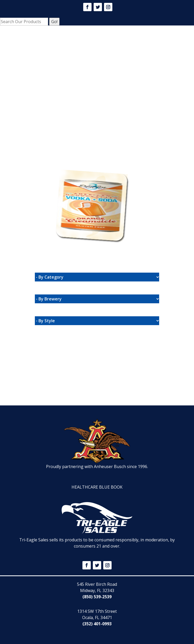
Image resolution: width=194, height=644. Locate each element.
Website (58, 162)
